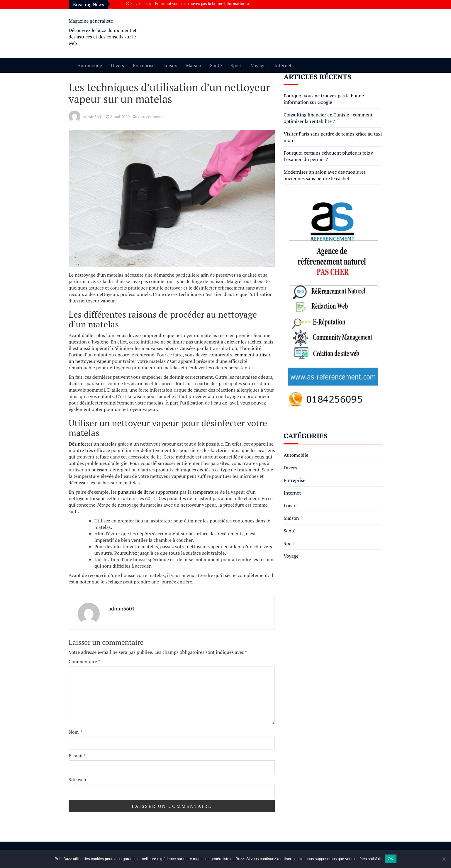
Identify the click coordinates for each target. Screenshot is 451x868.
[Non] (444, 859)
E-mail (77, 756)
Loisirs (170, 65)
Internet (283, 65)
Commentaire (84, 661)
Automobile (90, 65)
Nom (75, 732)
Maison (194, 65)
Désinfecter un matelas (93, 444)
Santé (216, 65)
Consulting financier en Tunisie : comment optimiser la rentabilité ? (328, 118)
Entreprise (144, 65)
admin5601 (93, 117)
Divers (117, 65)
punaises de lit (133, 492)
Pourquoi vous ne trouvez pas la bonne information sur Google (324, 99)
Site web (77, 779)
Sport (236, 65)
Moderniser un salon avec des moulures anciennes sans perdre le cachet (325, 175)
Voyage (258, 65)
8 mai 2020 (120, 117)
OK (390, 859)
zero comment (150, 117)
